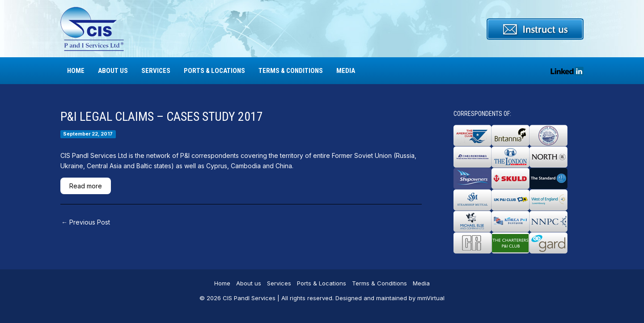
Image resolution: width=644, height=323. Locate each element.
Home (76, 71)
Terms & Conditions (291, 71)
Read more (86, 186)
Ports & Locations (214, 71)
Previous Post (86, 222)
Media (346, 71)
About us (113, 71)
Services (156, 71)
